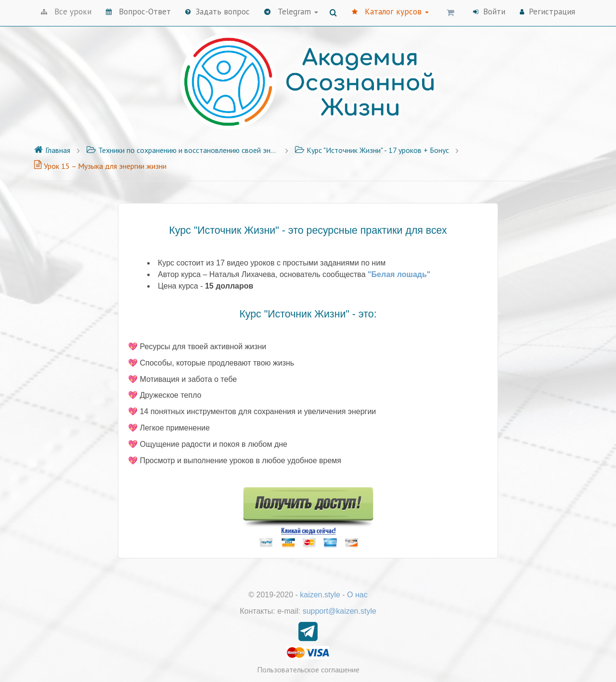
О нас (357, 595)
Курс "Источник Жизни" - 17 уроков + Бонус (372, 150)
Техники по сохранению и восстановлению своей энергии (182, 150)
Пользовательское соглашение (308, 669)
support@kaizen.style (340, 611)
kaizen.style (320, 595)
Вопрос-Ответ (138, 12)
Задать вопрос (218, 12)
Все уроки (66, 12)
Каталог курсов (390, 12)
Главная (52, 150)
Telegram (291, 12)
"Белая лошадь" (399, 274)
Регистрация (547, 12)
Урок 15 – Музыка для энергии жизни (100, 166)
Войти (489, 12)
